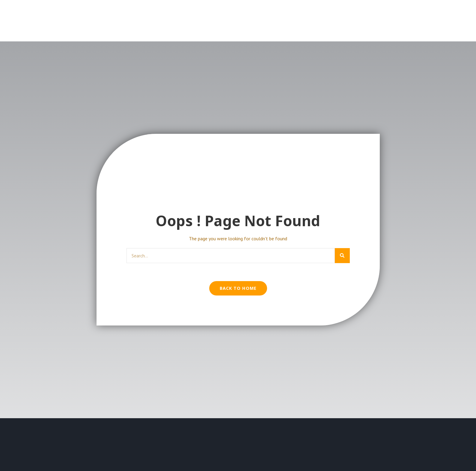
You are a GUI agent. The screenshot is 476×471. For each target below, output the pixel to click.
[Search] (342, 256)
